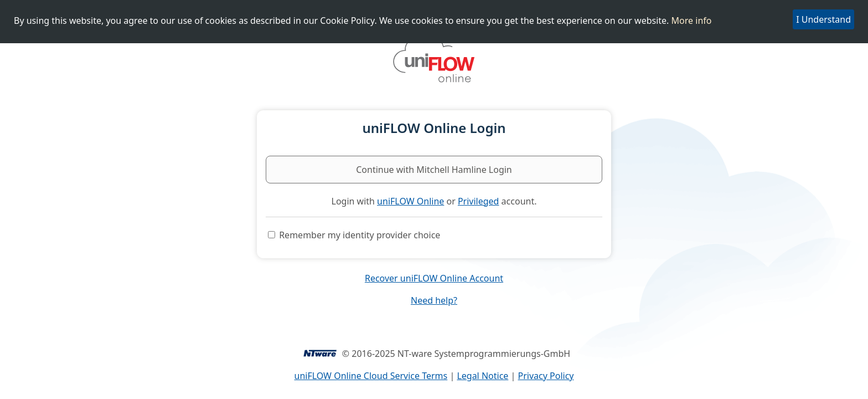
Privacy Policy (546, 376)
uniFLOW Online (410, 201)
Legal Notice (482, 376)
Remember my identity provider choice (360, 235)
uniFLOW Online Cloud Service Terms (371, 376)
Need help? (434, 300)
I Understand (823, 19)
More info (692, 21)
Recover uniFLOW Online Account (434, 278)
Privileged (479, 201)
